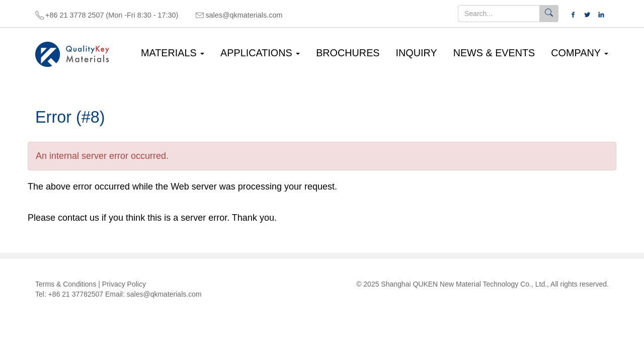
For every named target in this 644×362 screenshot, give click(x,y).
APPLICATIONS (260, 53)
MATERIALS (173, 53)
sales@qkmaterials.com (244, 15)
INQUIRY (417, 53)
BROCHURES (348, 53)
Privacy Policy (124, 284)
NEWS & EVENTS (494, 53)
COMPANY (580, 53)
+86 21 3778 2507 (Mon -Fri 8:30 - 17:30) (112, 15)
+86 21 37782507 (76, 294)
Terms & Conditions (66, 284)
